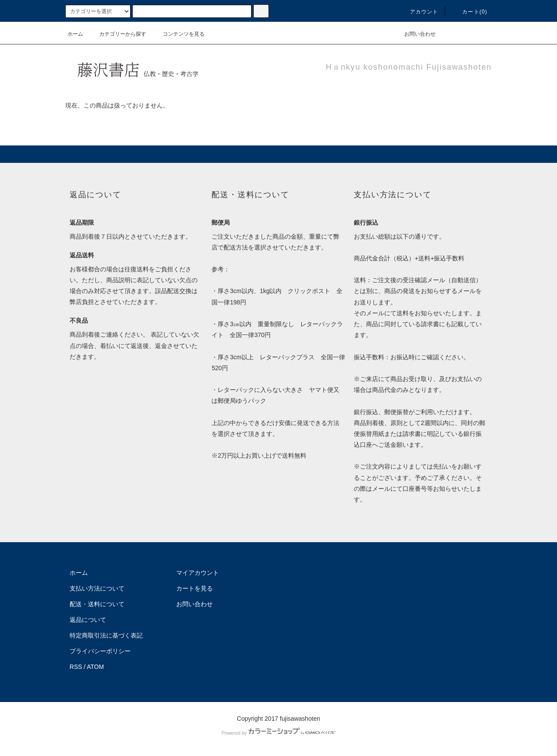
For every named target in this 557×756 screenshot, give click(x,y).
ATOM (96, 667)
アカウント (419, 12)
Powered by (278, 733)
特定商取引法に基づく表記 (106, 635)
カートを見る (195, 588)
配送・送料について (97, 604)
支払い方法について (97, 588)
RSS (76, 667)
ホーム (75, 34)
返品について (88, 620)
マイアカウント (198, 573)
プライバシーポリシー (100, 651)
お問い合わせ (415, 34)
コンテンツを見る (178, 34)
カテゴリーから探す (117, 34)
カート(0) (470, 12)
